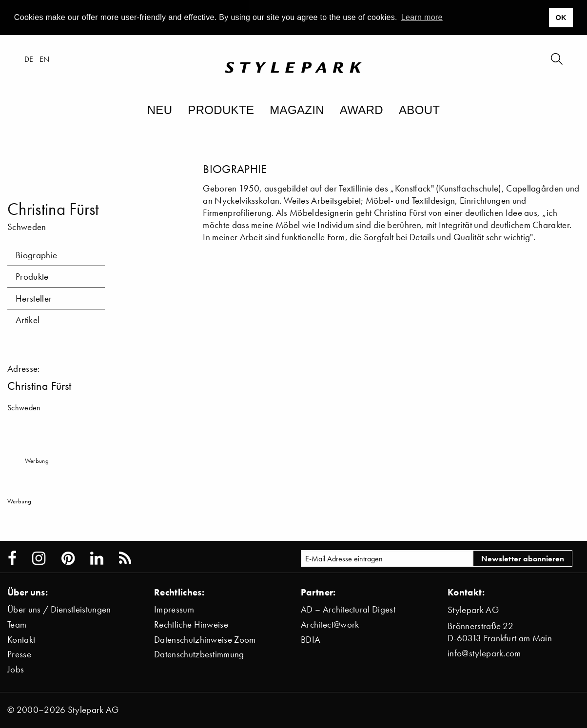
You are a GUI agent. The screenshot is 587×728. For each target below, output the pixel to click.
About (419, 110)
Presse (19, 654)
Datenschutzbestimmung (199, 654)
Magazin (297, 110)
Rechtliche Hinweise (191, 624)
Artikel (28, 320)
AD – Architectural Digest (348, 609)
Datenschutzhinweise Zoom (205, 640)
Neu (160, 110)
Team (17, 624)
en (45, 59)
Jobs (16, 669)
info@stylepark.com (484, 653)
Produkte (221, 110)
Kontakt (21, 640)
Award (362, 110)
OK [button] (561, 18)
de (29, 59)
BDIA (311, 640)
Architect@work (330, 624)
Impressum (174, 609)
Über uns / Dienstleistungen (59, 609)
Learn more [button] (422, 17)
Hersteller (34, 298)
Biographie (36, 255)
